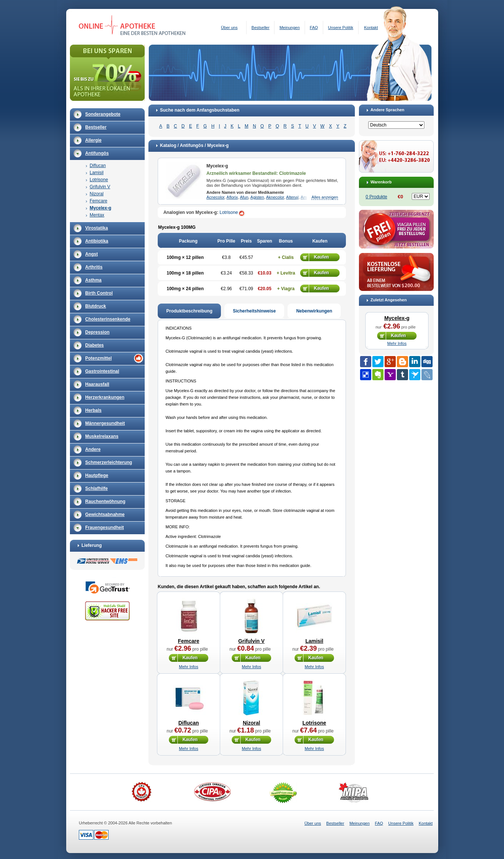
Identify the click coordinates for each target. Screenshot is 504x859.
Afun (244, 197)
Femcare (98, 201)
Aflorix (232, 197)
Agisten (257, 197)
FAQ (314, 28)
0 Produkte (376, 197)
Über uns (229, 28)
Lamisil (97, 173)
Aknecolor (275, 197)
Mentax (97, 215)
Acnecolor (215, 197)
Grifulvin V (100, 187)
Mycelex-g (100, 208)
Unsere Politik (341, 28)
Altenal (292, 197)
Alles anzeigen (325, 197)
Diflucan (98, 166)
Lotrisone (99, 180)
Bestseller (260, 28)
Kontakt (371, 28)
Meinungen (289, 28)
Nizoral (97, 194)
